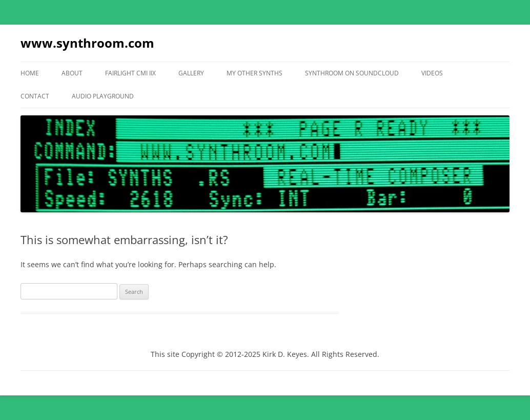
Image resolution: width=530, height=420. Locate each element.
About (72, 73)
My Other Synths (254, 73)
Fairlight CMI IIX (130, 73)
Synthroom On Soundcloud (352, 73)
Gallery (191, 73)
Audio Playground (103, 96)
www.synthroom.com (87, 43)
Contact (35, 96)
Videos (432, 73)
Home (30, 73)
